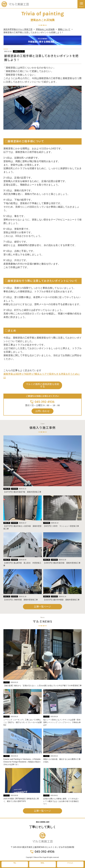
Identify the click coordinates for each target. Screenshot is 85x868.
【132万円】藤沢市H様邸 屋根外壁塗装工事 (61, 600)
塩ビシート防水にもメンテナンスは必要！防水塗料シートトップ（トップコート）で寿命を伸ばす (62, 722)
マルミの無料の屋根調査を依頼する (42, 385)
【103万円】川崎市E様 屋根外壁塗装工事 (21, 600)
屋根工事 (7, 489)
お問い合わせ (42, 411)
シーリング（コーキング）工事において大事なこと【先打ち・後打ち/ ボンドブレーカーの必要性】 (23, 722)
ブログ (6, 682)
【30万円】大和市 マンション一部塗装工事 (61, 526)
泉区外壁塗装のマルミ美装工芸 (18, 29)
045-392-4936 (45, 402)
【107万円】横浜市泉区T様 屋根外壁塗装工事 (22, 492)
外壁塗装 (15, 489)
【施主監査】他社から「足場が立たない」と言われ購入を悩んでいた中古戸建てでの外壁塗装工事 (42, 686)
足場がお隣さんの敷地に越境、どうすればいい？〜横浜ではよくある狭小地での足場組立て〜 (61, 801)
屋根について (64, 29)
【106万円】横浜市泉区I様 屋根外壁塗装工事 (62, 563)
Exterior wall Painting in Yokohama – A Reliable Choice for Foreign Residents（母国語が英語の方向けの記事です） (22, 762)
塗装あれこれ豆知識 (45, 29)
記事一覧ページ (42, 607)
